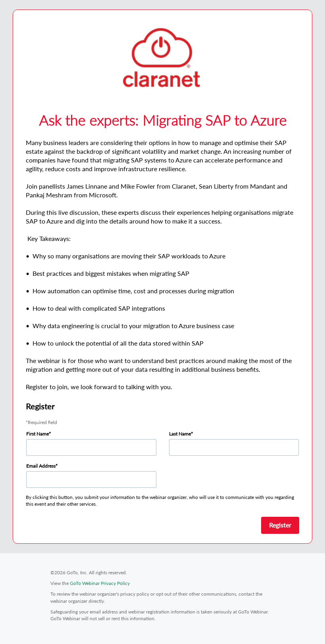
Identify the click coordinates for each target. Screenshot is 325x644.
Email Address (41, 466)
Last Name (180, 434)
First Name (37, 434)
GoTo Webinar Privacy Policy (100, 583)
